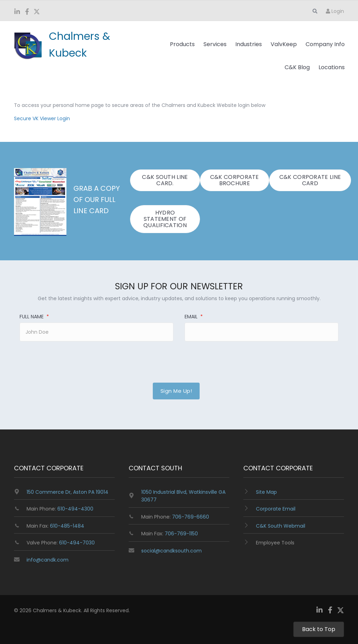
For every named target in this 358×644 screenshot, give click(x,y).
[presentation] (67, 358)
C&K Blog (297, 67)
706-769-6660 (191, 517)
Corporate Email (276, 509)
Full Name (34, 317)
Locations (332, 67)
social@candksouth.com (171, 551)
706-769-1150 (181, 534)
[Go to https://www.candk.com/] (76, 45)
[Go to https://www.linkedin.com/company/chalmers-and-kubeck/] (17, 12)
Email (194, 317)
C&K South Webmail (281, 526)
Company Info (325, 44)
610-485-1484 (67, 526)
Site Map (266, 492)
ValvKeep (284, 44)
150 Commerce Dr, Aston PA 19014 (67, 492)
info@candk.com (48, 560)
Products (182, 44)
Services (215, 44)
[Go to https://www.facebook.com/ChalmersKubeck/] (27, 12)
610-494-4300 (75, 509)
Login (335, 11)
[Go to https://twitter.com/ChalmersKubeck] (37, 12)
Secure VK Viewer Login (42, 118)
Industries (249, 44)
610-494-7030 (77, 543)
